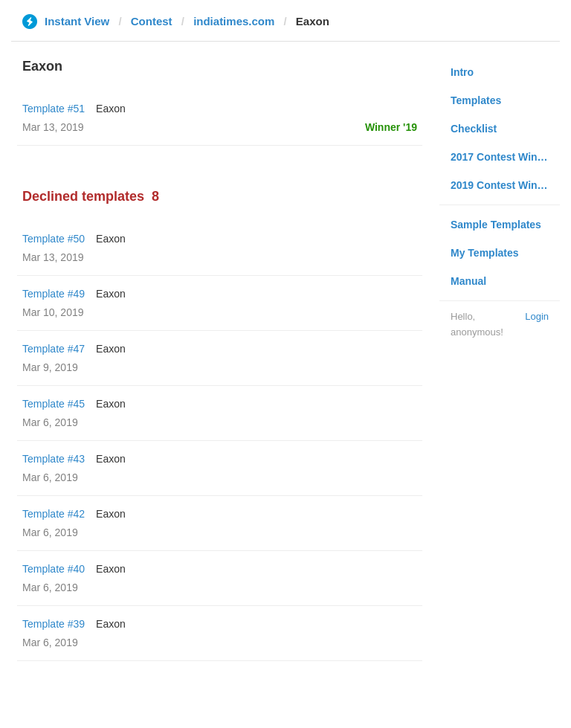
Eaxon (111, 109)
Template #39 (54, 624)
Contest (152, 21)
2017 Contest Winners (505, 157)
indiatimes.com (234, 21)
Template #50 (54, 239)
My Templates (485, 253)
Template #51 (54, 109)
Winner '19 (391, 127)
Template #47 (54, 349)
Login (537, 316)
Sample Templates (496, 225)
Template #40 (54, 569)
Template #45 (54, 404)
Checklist (474, 129)
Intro (462, 72)
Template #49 (54, 294)
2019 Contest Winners (505, 185)
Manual (468, 281)
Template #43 (54, 459)
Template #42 (54, 514)
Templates (476, 100)
